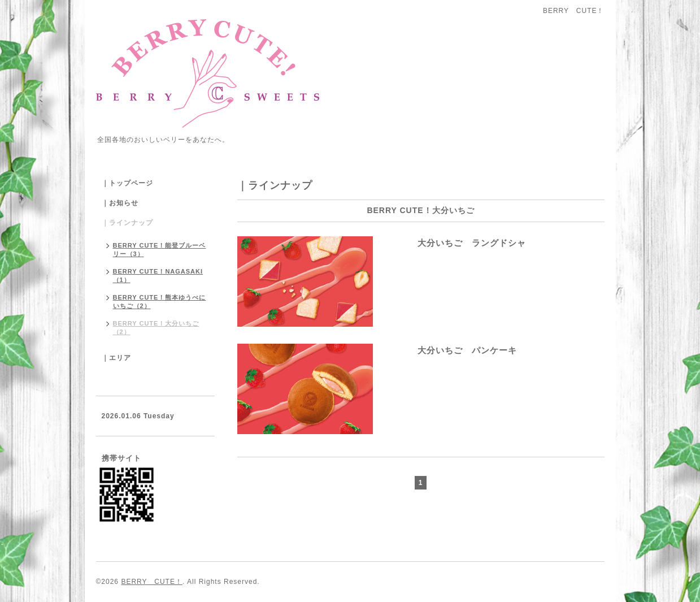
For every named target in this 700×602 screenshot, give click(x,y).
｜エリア (116, 358)
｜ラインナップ (127, 223)
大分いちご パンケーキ (449, 350)
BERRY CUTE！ (152, 582)
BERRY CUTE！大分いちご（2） (156, 328)
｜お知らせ (120, 203)
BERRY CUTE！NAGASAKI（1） (158, 276)
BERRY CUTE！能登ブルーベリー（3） (160, 250)
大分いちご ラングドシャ (454, 243)
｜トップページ (127, 183)
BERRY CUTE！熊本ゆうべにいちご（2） (160, 302)
